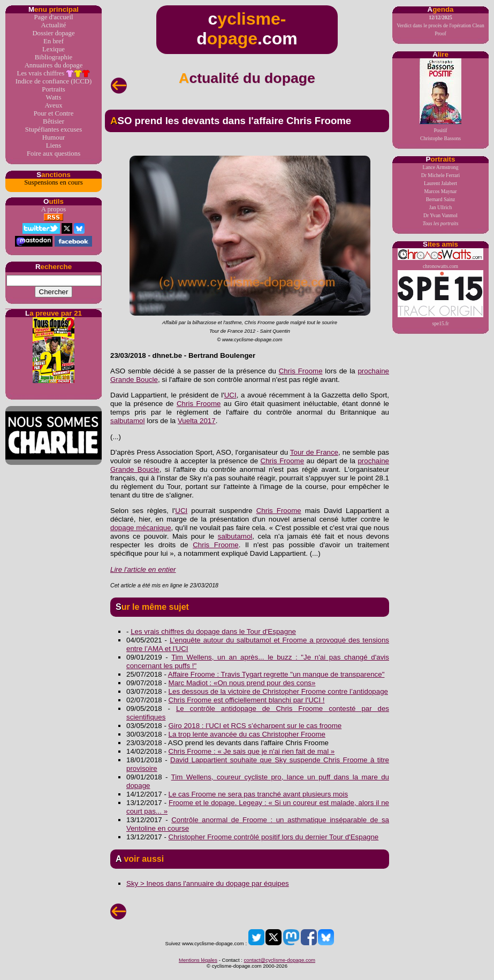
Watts (54, 97)
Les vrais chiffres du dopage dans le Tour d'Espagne (213, 631)
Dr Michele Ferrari (440, 175)
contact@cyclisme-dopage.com (280, 960)
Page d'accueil (53, 17)
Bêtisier (54, 121)
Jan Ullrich (440, 207)
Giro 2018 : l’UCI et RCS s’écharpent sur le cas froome (255, 726)
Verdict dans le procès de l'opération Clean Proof (440, 25)
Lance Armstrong (441, 167)
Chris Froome (301, 371)
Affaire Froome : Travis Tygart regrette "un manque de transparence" (276, 674)
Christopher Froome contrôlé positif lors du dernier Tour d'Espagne (274, 837)
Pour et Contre (54, 113)
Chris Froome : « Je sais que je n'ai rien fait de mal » (252, 751)
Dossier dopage (53, 33)
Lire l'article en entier (143, 569)
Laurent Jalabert (440, 183)
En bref (54, 41)
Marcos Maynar (440, 191)
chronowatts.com (440, 259)
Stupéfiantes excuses (54, 129)
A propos (54, 209)
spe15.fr (440, 298)
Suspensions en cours (53, 182)
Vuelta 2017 (197, 421)
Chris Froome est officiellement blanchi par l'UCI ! (247, 700)
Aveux (53, 105)
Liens (54, 146)
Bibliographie (54, 57)
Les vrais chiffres (54, 74)
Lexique (54, 49)
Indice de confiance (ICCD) (54, 81)
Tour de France (314, 452)
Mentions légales (198, 960)
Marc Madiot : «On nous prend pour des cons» (242, 683)
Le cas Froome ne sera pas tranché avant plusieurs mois (259, 794)
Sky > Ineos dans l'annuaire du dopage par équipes (208, 883)
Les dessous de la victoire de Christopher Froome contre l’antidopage (278, 691)
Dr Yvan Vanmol (440, 215)
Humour (54, 137)
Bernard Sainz (441, 199)
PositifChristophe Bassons (440, 100)
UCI (230, 395)
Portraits (53, 89)
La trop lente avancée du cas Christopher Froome (247, 734)
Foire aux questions (54, 154)
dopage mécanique (141, 528)
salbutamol (127, 421)
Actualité (54, 25)
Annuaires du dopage (54, 65)
